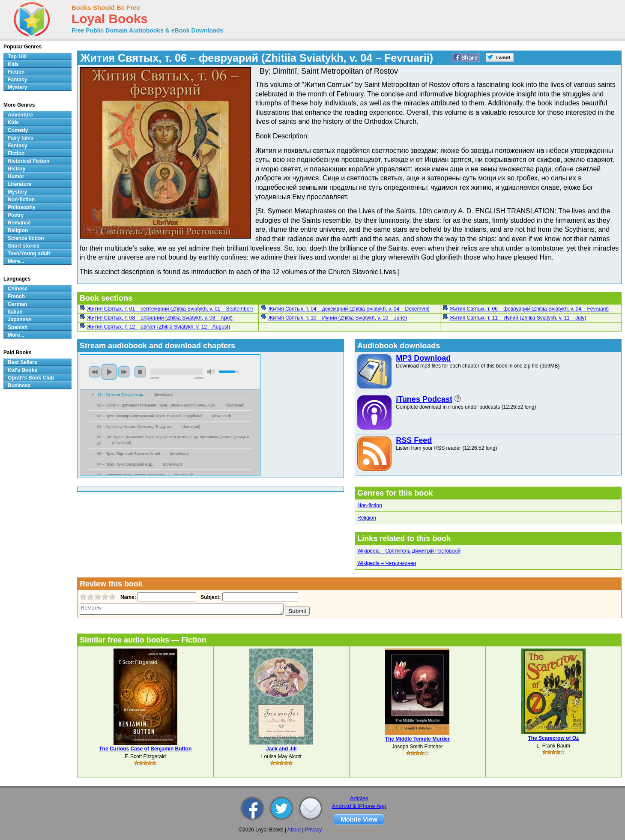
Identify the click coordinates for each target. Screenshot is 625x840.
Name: (127, 597)
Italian (15, 312)
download (163, 395)
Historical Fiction (28, 161)
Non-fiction (369, 505)
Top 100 (17, 57)
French (16, 296)
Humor (16, 176)
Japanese (19, 320)
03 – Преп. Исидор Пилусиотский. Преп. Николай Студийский (150, 416)
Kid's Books (22, 370)
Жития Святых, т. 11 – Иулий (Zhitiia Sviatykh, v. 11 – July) (518, 318)
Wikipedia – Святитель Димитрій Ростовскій (409, 551)
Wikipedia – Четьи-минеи (387, 563)
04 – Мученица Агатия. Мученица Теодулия (135, 427)
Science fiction (26, 238)
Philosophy (22, 207)
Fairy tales (20, 138)
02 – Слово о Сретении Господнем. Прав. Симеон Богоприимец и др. (157, 405)
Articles (359, 798)
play (109, 372)
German (17, 304)
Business (19, 386)
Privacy (313, 830)
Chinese (18, 289)
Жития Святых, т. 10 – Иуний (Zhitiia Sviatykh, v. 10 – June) (337, 318)
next (124, 372)
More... (16, 261)
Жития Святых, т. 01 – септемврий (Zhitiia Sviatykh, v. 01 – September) (170, 309)
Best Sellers (22, 362)
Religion (366, 518)
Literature (19, 184)
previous (95, 372)
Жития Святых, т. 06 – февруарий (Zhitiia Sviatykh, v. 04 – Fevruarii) (529, 309)
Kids (13, 64)
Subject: (210, 597)
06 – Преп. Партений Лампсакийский (129, 454)
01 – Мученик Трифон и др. (121, 395)
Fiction (16, 72)
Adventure (20, 115)
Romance (19, 223)
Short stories (24, 246)
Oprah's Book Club (31, 378)
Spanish (18, 327)
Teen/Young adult (29, 254)
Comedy (18, 130)
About (294, 830)
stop (140, 372)
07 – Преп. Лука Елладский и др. (126, 464)
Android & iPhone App (359, 806)
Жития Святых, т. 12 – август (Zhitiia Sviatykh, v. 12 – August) (158, 327)
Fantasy (17, 80)
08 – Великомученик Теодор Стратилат (131, 475)
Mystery (17, 87)
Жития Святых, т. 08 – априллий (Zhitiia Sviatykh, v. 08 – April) (160, 318)
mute (211, 372)
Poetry (16, 215)
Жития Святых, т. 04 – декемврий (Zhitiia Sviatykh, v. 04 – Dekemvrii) (349, 309)
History (16, 169)
